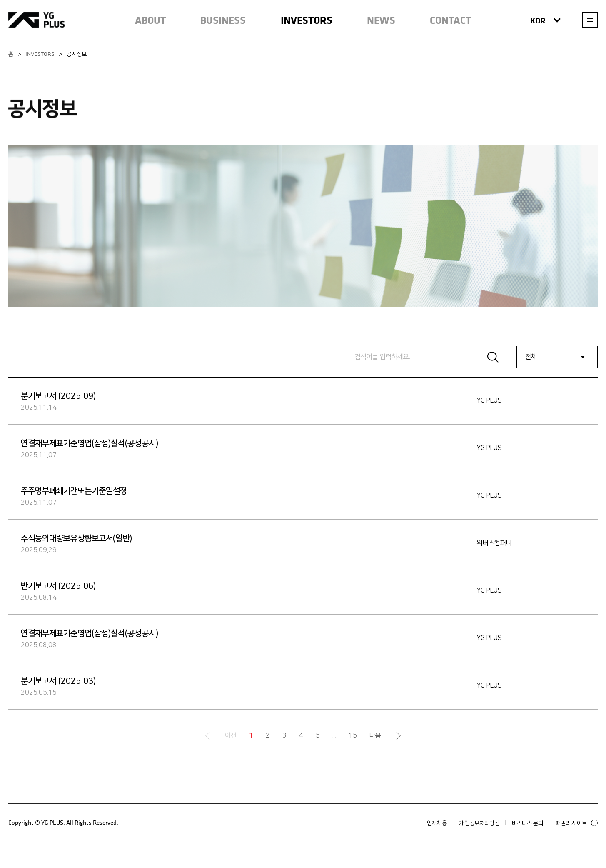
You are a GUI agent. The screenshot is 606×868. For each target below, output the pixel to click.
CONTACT (450, 20)
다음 (375, 736)
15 (353, 736)
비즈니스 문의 (527, 823)
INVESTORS (307, 20)
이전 (231, 736)
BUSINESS (223, 20)
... (334, 736)
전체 (531, 357)
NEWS (381, 20)
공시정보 (77, 54)
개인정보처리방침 (479, 823)
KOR (545, 20)
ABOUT (150, 20)
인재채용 (437, 823)
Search (493, 357)
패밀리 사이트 (577, 823)
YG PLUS (36, 20)
